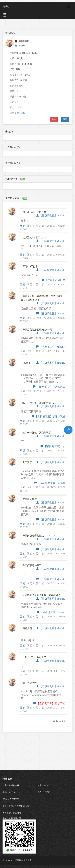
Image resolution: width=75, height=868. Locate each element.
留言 (65, 119)
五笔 (22, 226)
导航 (6, 6)
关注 (54, 119)
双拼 (22, 451)
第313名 (21, 113)
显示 (23, 179)
